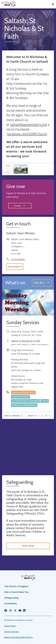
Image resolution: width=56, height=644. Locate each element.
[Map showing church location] (28, 447)
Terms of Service (11, 632)
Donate (19, 206)
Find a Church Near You (16, 592)
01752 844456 (18, 259)
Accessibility (11, 603)
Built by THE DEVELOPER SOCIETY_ (19, 637)
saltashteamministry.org (29, 125)
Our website (15, 267)
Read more (28, 546)
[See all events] (42, 283)
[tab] (14, 416)
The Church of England (16, 586)
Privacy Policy (10, 626)
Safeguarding (11, 598)
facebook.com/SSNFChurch (27, 134)
